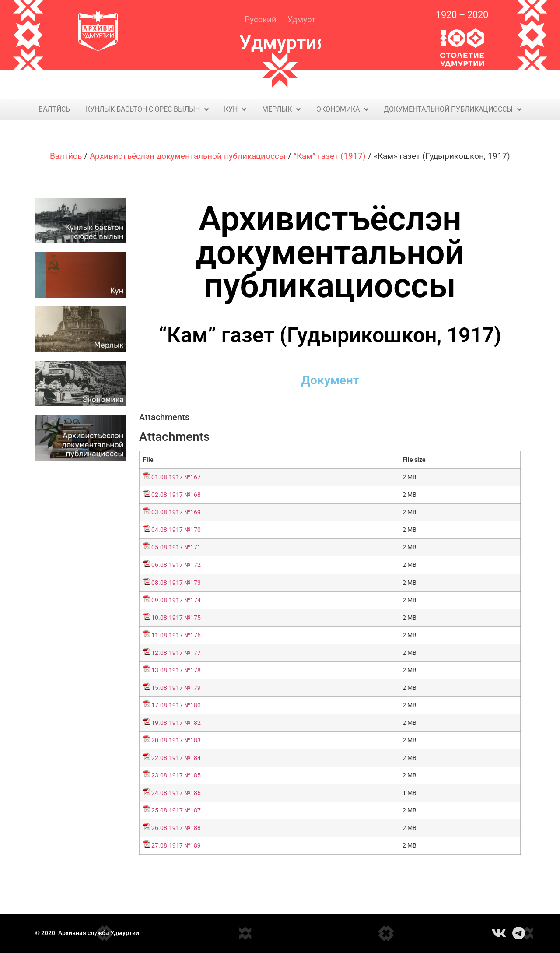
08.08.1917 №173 (176, 583)
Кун (235, 109)
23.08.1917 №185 (176, 775)
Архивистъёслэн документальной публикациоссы (188, 156)
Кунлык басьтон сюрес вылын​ (147, 109)
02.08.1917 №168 (176, 495)
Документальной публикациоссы (453, 109)
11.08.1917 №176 (176, 635)
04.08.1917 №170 (176, 530)
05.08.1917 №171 (176, 547)
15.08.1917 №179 (176, 688)
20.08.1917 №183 (176, 740)
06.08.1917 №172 (176, 565)
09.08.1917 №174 (176, 600)
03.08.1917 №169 (176, 512)
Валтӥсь (54, 109)
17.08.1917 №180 (176, 705)
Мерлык (281, 109)
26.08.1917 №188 (176, 828)
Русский (261, 19)
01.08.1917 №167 (176, 477)
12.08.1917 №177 (176, 653)
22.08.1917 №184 (176, 758)
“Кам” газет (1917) (330, 156)
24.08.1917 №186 (176, 793)
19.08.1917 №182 (176, 723)
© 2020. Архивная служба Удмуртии (87, 933)
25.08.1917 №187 (176, 811)
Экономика (342, 109)
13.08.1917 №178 (176, 670)
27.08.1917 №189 (176, 846)
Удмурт (301, 19)
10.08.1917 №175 (176, 618)
